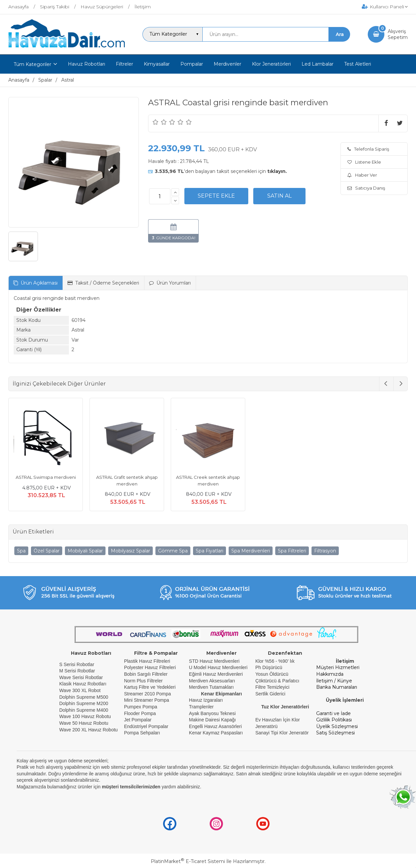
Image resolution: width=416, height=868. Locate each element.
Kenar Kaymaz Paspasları (216, 733)
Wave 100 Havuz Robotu (86, 716)
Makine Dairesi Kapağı (212, 720)
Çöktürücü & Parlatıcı (277, 681)
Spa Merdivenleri (251, 551)
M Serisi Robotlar (77, 671)
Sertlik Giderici (270, 694)
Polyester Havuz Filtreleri (150, 667)
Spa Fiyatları (209, 551)
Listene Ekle (364, 162)
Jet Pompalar (138, 720)
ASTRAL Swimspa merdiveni (46, 477)
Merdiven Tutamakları (211, 687)
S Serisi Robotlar (77, 664)
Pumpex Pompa (141, 707)
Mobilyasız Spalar (130, 551)
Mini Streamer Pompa (147, 700)
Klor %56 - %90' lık (275, 661)
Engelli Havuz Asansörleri (215, 726)
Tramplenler (201, 707)
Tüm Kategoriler (32, 64)
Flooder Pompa (140, 713)
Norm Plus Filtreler (143, 681)
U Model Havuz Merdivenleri (218, 667)
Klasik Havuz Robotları (83, 684)
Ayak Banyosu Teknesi (212, 713)
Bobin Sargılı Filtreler (146, 674)
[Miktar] (160, 196)
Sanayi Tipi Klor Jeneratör (282, 733)
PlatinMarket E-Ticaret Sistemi (188, 861)
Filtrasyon (325, 551)
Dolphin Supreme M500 (84, 697)
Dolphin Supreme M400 (84, 710)
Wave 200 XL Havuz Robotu (89, 730)
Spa (21, 551)
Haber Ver (362, 175)
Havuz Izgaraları (206, 700)
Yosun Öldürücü (272, 674)
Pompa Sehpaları (142, 733)
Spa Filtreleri (292, 551)
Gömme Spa (173, 551)
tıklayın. (277, 171)
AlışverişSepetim (398, 34)
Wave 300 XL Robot (80, 690)
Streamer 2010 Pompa (148, 694)
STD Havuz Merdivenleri (214, 661)
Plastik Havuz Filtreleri (147, 661)
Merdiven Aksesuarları (212, 681)
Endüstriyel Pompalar (146, 726)
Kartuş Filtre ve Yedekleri (150, 687)
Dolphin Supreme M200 (84, 703)
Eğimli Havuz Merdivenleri (216, 674)
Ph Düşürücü (269, 667)
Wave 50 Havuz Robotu (84, 723)
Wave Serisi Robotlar (81, 677)
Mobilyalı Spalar (85, 551)
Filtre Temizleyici (272, 687)
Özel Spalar (47, 551)
